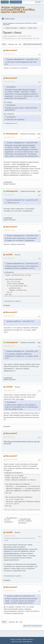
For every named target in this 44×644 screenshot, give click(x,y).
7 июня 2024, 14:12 (9, 258)
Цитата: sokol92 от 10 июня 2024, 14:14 (21, 596)
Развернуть (18, 473)
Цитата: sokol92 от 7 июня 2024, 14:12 (20, 321)
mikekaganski (12, 134)
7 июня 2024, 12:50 (9, 82)
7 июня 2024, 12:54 (9, 137)
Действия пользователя (33, 44)
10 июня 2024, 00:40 (11, 460)
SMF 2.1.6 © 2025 (17, 642)
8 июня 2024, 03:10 (9, 437)
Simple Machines (28, 642)
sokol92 (9, 255)
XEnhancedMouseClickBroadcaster (16, 549)
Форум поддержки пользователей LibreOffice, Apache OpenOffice (18, 10)
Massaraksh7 (11, 50)
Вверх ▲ (31, 639)
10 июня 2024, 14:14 (9, 536)
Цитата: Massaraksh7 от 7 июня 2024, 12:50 (22, 200)
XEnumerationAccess (11, 166)
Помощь (13, 639)
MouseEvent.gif (24, 519)
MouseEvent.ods (11, 518)
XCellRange (21, 164)
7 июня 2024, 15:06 (9, 316)
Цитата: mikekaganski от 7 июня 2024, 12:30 (22, 59)
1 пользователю (8, 301)
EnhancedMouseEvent (11, 553)
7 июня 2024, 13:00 (9, 230)
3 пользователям (8, 576)
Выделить (10, 272)
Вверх (4, 622)
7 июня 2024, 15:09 (9, 346)
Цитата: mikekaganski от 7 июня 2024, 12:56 (22, 236)
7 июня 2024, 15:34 (9, 390)
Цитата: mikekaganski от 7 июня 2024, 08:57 (22, 143)
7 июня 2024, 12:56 (9, 195)
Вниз (4, 44)
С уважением (8, 182)
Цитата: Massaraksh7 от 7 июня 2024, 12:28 (22, 264)
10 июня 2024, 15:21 (9, 591)
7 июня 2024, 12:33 (9, 54)
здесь (22, 399)
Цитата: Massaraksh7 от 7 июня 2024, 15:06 (22, 351)
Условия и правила (22, 639)
